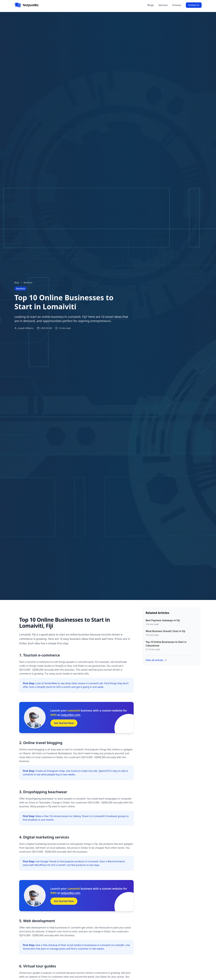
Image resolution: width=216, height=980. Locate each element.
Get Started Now (64, 723)
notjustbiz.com (70, 715)
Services (163, 5)
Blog (17, 283)
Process (177, 5)
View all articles (156, 660)
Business (28, 283)
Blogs (151, 5)
